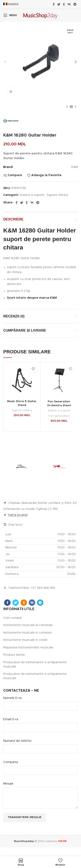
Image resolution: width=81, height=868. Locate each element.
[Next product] (76, 107)
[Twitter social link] (59, 4)
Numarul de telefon (17, 741)
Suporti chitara (57, 195)
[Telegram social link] (75, 4)
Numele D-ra (12, 698)
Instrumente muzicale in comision (28, 633)
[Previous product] (67, 107)
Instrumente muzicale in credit (25, 640)
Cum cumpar (13, 618)
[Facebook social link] (54, 4)
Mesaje (8, 784)
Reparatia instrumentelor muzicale (28, 648)
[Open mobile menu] (10, 15)
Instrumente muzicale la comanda (28, 625)
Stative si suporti (32, 195)
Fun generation (59, 416)
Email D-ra (11, 719)
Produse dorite (14, 655)
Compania (11, 762)
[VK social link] (69, 4)
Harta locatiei (18, 515)
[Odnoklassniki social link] (64, 4)
